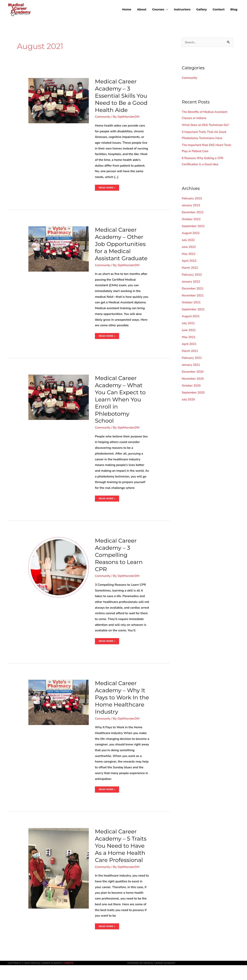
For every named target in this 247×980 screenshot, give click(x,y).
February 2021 (192, 358)
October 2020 (192, 386)
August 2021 (191, 316)
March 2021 (190, 351)
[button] (160, 9)
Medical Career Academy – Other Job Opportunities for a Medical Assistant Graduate (121, 248)
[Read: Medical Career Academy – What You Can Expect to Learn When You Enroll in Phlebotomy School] (59, 404)
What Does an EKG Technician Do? (206, 125)
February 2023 (192, 199)
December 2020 (193, 372)
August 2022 (191, 233)
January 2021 (191, 365)
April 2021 (189, 344)
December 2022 (193, 212)
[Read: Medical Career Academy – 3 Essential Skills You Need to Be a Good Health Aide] (59, 101)
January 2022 (191, 282)
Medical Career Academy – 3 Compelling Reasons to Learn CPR (120, 562)
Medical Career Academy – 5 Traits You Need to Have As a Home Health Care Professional (122, 860)
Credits (69, 978)
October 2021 (192, 303)
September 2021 (194, 310)
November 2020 (193, 379)
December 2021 (193, 289)
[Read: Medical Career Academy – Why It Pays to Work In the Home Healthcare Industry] (59, 710)
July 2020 (189, 400)
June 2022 (189, 247)
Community (103, 117)
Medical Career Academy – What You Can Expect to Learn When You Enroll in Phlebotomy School (121, 407)
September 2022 (194, 226)
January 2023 (191, 206)
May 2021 (189, 337)
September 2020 (194, 393)
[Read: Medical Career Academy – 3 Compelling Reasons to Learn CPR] (59, 575)
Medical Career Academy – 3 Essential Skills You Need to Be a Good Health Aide (122, 96)
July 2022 (189, 240)
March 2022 (190, 268)
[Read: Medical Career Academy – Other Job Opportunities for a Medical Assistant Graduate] (59, 249)
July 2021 (189, 323)
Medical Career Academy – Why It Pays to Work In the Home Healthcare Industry (121, 708)
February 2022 (192, 275)
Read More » (107, 187)
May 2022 (189, 254)
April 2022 (189, 261)
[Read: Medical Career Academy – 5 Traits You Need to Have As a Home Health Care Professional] (59, 883)
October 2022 (192, 219)
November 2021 (193, 296)
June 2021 (189, 330)
